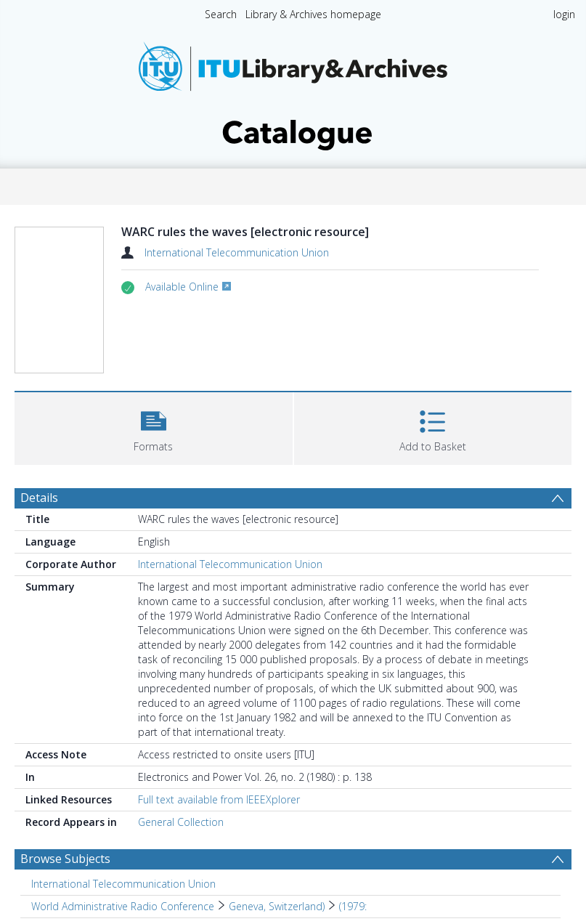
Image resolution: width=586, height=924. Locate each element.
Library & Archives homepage (313, 14)
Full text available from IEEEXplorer (219, 799)
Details (39, 498)
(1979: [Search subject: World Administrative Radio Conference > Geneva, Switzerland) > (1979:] (353, 906)
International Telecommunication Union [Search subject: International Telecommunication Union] (123, 884)
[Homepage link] (293, 92)
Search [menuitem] (221, 14)
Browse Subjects (65, 859)
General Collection (181, 822)
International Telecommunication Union (237, 252)
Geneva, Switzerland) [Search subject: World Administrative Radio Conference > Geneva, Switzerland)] (277, 906)
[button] (154, 427)
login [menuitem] (564, 14)
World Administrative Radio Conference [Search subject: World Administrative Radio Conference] (123, 906)
